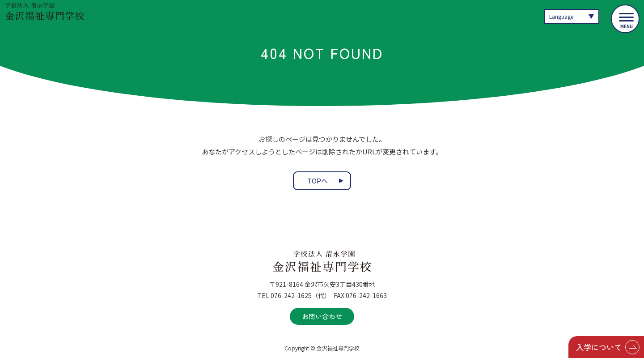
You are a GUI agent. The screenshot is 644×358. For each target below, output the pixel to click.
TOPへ (318, 181)
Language (562, 16)
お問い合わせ (322, 316)
